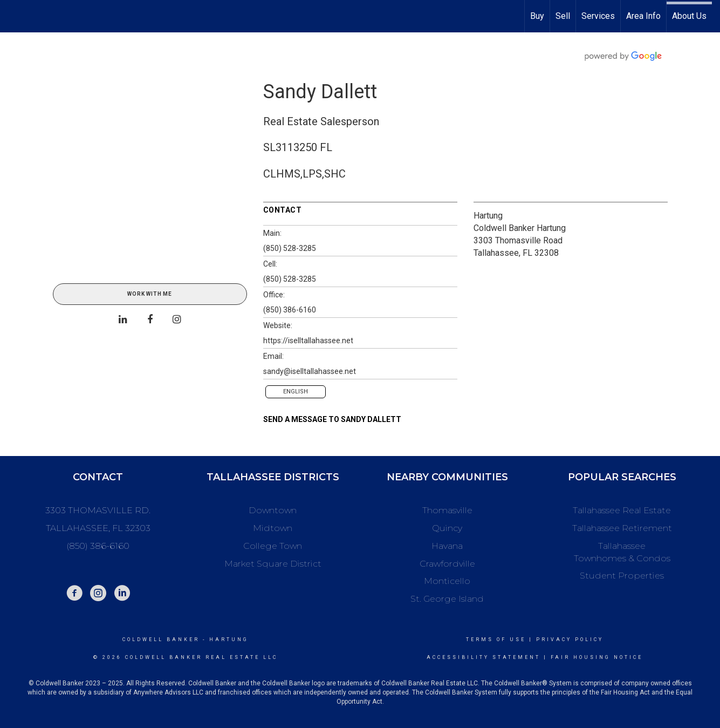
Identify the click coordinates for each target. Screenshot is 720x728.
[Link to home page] (14, 16)
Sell (563, 16)
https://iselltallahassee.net (308, 341)
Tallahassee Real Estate (622, 510)
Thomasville (447, 510)
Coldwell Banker (161, 639)
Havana (447, 546)
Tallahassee (622, 546)
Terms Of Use (496, 639)
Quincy (447, 528)
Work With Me (150, 294)
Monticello (447, 581)
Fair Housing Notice (597, 657)
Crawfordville (447, 564)
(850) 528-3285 (290, 248)
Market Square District (273, 564)
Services (598, 16)
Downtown (273, 510)
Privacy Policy (570, 639)
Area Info (643, 16)
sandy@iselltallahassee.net (310, 371)
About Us (689, 16)
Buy (537, 16)
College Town (273, 546)
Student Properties (622, 576)
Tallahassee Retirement (622, 528)
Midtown (273, 528)
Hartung (488, 216)
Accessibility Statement (484, 657)
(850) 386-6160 (290, 310)
